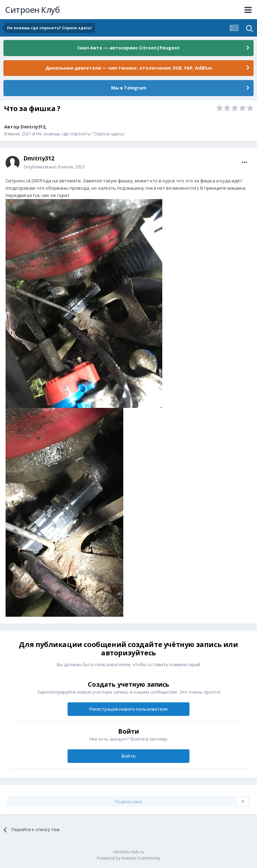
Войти (128, 756)
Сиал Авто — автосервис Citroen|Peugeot (128, 48)
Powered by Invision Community (128, 858)
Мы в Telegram (129, 88)
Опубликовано (54, 167)
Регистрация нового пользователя (128, 709)
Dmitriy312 (33, 127)
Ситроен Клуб (32, 10)
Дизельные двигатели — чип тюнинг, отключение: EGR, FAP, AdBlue (128, 68)
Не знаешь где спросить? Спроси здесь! (80, 134)
